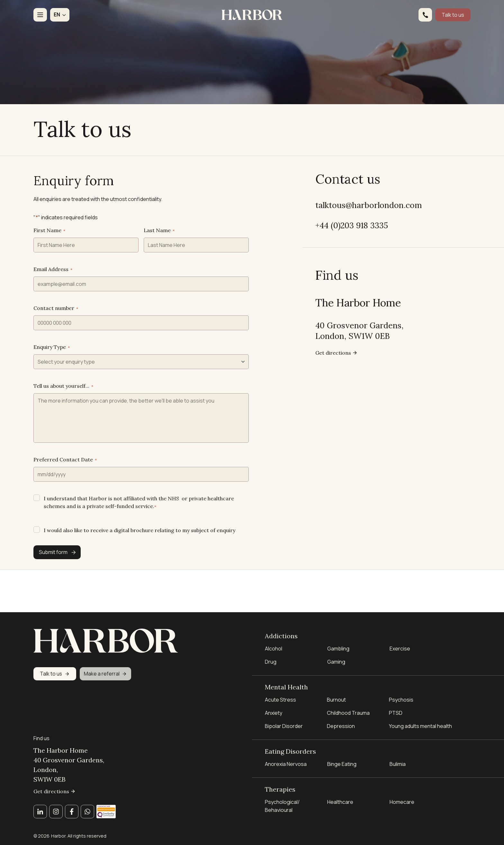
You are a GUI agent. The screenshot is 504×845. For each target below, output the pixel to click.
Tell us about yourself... (63, 413)
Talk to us (453, 15)
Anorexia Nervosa (286, 762)
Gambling (338, 643)
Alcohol (274, 643)
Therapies (280, 788)
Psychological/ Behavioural (282, 806)
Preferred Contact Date (65, 486)
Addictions (281, 629)
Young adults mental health (420, 722)
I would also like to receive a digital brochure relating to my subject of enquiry (139, 557)
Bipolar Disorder (284, 722)
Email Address (53, 296)
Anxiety (274, 709)
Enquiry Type (52, 374)
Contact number (56, 335)
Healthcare (340, 802)
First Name (49, 257)
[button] (60, 15)
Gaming (336, 657)
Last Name (159, 257)
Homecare (402, 802)
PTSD (396, 709)
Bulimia (398, 762)
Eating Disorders (290, 748)
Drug (271, 657)
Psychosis (401, 696)
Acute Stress (280, 696)
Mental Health (286, 682)
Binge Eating (342, 762)
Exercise (400, 643)
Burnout (336, 696)
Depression (341, 722)
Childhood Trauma (349, 709)
